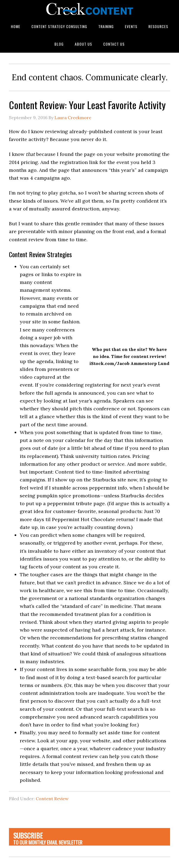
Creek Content (89, 9)
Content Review (52, 799)
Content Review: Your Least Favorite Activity (87, 105)
